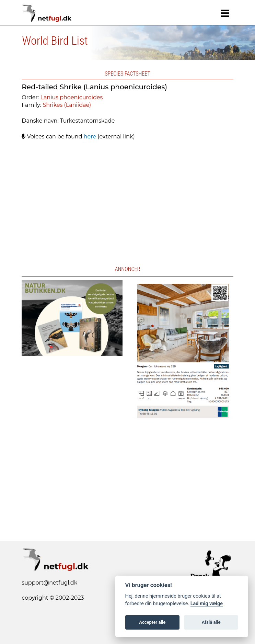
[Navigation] (225, 13)
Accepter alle (152, 622)
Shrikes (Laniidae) (67, 105)
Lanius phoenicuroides (71, 97)
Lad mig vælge (207, 604)
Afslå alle (211, 622)
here (90, 137)
